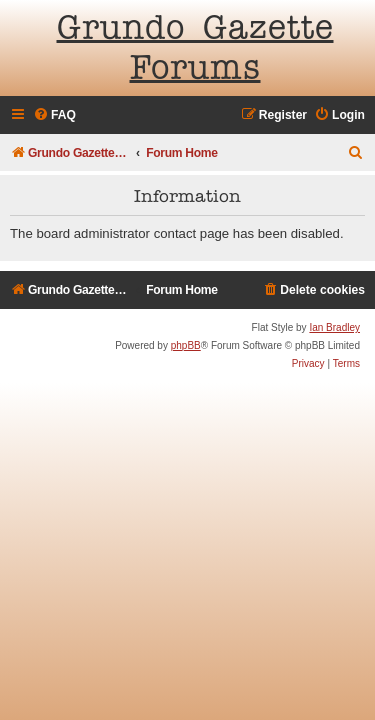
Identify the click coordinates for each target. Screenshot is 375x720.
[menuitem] (54, 115)
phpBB (186, 345)
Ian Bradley (334, 327)
